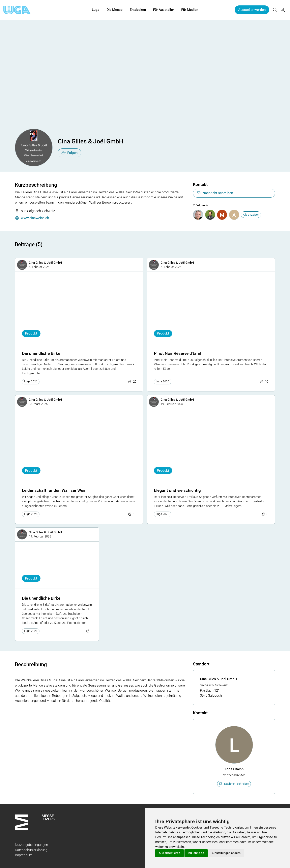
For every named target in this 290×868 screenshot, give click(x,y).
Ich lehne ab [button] (196, 853)
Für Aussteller (164, 10)
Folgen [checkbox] (70, 153)
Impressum (24, 855)
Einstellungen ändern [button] (226, 853)
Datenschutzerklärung (31, 850)
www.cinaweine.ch (32, 218)
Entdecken (138, 10)
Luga (96, 10)
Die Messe (114, 10)
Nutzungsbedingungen (31, 845)
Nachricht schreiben (215, 193)
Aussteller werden (252, 10)
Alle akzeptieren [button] (169, 853)
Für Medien (190, 10)
